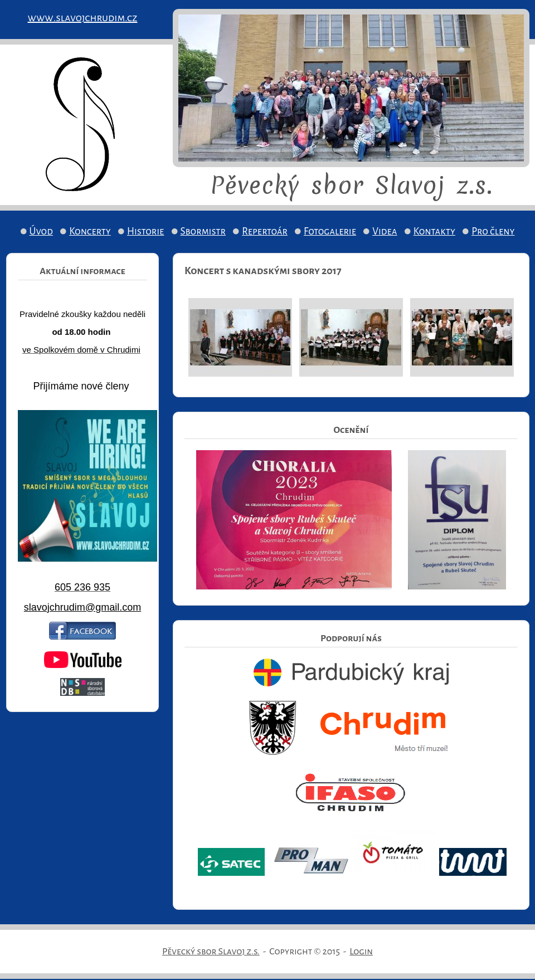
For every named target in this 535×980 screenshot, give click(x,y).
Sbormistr (203, 231)
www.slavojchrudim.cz (83, 18)
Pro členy (493, 231)
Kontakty (434, 231)
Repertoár (265, 231)
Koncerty (90, 231)
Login (361, 952)
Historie (145, 231)
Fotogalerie (330, 231)
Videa (385, 231)
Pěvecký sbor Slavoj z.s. (211, 952)
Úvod (41, 231)
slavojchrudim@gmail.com (82, 607)
